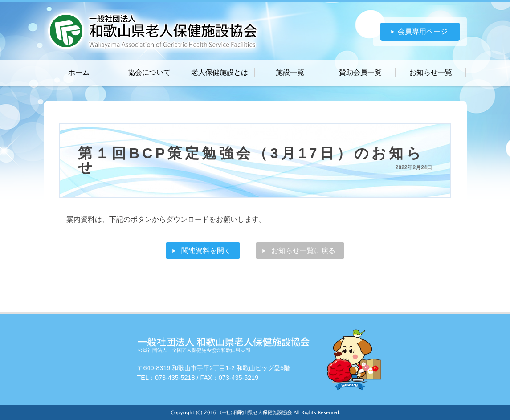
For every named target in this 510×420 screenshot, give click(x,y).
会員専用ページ (423, 31)
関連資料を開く (206, 251)
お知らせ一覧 (431, 72)
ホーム (79, 72)
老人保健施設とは (220, 72)
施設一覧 (290, 72)
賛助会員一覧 (360, 72)
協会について (149, 72)
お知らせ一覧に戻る (303, 251)
